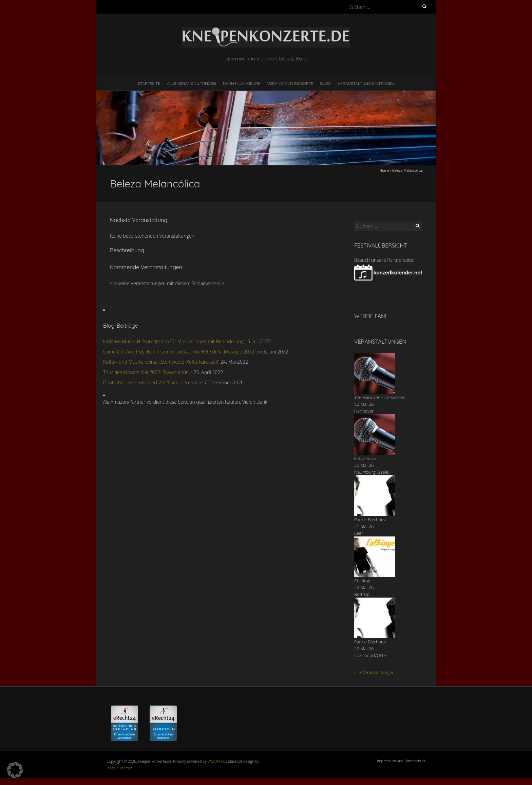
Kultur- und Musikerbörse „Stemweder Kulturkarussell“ (161, 362)
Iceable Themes (120, 768)
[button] (15, 770)
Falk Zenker (366, 458)
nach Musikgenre (242, 83)
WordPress (217, 761)
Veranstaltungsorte (290, 83)
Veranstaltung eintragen (366, 83)
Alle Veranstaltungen (191, 83)
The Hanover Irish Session (380, 397)
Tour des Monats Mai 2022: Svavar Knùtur (148, 372)
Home (384, 170)
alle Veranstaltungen (374, 672)
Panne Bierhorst (370, 519)
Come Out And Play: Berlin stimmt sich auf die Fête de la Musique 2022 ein (183, 352)
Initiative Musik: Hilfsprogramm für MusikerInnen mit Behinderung (173, 341)
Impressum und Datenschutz (401, 761)
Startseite (149, 83)
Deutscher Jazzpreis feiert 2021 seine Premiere (153, 382)
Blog (325, 83)
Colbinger (364, 581)
